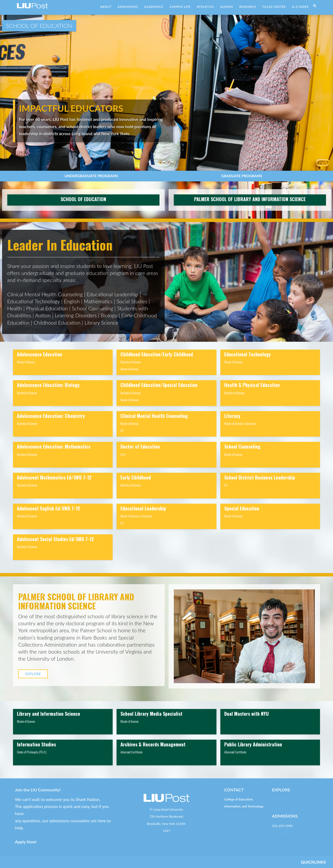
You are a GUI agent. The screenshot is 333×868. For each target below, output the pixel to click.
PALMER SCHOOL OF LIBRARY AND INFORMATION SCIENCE (250, 199)
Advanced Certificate (131, 752)
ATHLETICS (206, 7)
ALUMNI (227, 7)
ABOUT (106, 7)
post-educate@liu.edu (239, 813)
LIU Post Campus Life (287, 799)
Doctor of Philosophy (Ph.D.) (32, 752)
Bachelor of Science (27, 393)
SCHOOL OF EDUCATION (83, 199)
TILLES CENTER (274, 7)
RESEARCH (248, 7)
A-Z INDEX (300, 7)
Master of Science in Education (136, 516)
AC (122, 430)
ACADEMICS (154, 7)
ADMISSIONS (128, 7)
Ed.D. (123, 454)
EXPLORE (33, 674)
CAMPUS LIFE (180, 7)
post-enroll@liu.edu (285, 833)
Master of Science (26, 362)
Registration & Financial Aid (291, 806)
